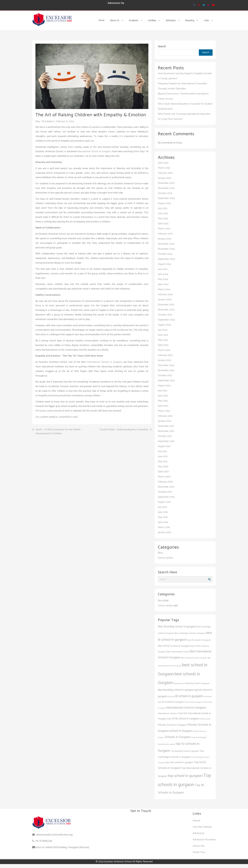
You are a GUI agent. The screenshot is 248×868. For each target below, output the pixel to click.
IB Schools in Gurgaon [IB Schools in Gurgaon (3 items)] (173, 702)
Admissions (199, 833)
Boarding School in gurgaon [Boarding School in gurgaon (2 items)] (198, 683)
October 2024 (165, 254)
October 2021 (165, 436)
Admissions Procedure (204, 840)
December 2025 (166, 183)
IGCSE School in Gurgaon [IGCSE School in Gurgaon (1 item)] (193, 702)
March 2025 (164, 229)
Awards (197, 821)
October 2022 (165, 375)
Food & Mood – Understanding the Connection (124, 430)
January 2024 (165, 300)
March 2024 (164, 289)
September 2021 (166, 441)
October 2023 (165, 315)
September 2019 (166, 497)
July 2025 (163, 208)
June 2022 (163, 396)
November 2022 (166, 370)
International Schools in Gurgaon (104, 362)
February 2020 (165, 482)
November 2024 (166, 249)
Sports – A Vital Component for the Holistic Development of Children (58, 432)
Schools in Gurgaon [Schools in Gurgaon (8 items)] (178, 737)
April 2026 (163, 163)
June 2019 (163, 512)
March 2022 (164, 411)
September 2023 (166, 320)
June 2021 (163, 456)
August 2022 (164, 386)
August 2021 (164, 446)
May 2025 (163, 219)
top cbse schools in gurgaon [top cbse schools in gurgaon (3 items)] (179, 762)
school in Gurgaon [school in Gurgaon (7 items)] (181, 731)
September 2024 (166, 259)
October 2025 (165, 193)
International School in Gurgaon (94, 151)
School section (166, 558)
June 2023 (163, 335)
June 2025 (163, 213)
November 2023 (166, 310)
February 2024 (165, 294)
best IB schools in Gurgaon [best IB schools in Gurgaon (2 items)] (199, 640)
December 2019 (166, 487)
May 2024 (163, 279)
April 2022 (163, 406)
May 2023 (163, 340)
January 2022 (165, 421)
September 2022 (166, 381)
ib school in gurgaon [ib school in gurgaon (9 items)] (189, 696)
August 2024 (164, 264)
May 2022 (163, 401)
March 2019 (164, 527)
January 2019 (164, 532)
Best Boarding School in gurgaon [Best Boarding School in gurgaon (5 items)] (177, 627)
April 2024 (163, 284)
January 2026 (165, 178)
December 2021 (166, 426)
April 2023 (163, 345)
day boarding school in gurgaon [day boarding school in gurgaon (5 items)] (176, 690)
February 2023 (165, 355)
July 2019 (162, 507)
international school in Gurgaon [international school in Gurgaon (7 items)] (186, 708)
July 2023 (163, 330)
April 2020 (163, 472)
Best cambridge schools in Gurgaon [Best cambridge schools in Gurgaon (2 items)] (190, 633)
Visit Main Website (202, 827)
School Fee (198, 846)
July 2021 (162, 451)
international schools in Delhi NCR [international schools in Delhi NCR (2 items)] (173, 713)
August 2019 (164, 502)
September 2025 (166, 198)
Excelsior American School (118, 862)
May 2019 (163, 517)
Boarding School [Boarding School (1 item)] (179, 684)
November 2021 (166, 431)
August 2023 (164, 325)
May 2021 (163, 462)
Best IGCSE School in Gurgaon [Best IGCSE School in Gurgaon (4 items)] (174, 646)
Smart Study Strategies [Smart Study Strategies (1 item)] (199, 737)
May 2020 (163, 467)
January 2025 (165, 239)
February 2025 (165, 234)
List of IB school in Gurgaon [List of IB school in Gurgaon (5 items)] (183, 719)
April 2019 (163, 522)
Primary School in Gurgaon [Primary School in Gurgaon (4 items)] (172, 725)
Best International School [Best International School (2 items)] (178, 652)
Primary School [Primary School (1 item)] (205, 719)
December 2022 (166, 365)
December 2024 (166, 244)
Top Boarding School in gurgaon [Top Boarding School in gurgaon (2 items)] (185, 751)
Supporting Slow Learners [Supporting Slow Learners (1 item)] (166, 744)
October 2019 (165, 492)
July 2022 (163, 391)
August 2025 (164, 203)
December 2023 (166, 305)
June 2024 (163, 274)
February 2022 (165, 416)
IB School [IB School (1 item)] (171, 697)
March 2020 (164, 477)
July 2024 (163, 269)
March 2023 (164, 350)
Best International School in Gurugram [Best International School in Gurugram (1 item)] (194, 658)
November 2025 (166, 188)
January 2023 (164, 360)
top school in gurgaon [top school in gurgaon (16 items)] (185, 776)
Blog (38, 121)
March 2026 (164, 168)
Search (162, 47)
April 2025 (163, 224)
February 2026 (165, 173)
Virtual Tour (199, 852)
